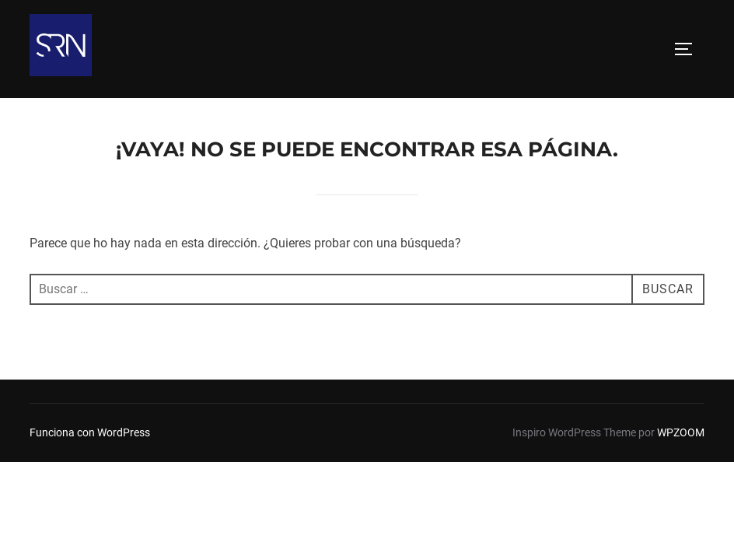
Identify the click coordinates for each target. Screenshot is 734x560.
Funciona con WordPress (90, 397)
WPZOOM (681, 397)
